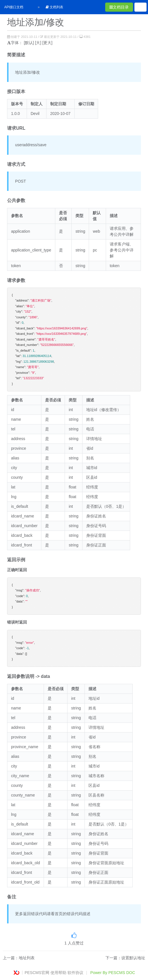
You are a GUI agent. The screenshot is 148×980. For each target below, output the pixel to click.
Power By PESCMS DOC (113, 973)
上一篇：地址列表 (19, 958)
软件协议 (75, 973)
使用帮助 (58, 973)
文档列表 (54, 7)
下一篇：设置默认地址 (125, 958)
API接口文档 (14, 7)
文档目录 (119, 7)
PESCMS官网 (37, 973)
